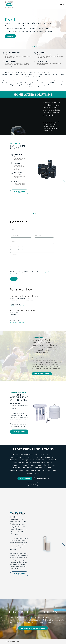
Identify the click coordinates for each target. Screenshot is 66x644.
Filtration (33, 484)
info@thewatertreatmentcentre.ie (19, 306)
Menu (62, 5)
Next (62, 182)
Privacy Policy (42, 272)
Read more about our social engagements (33, 628)
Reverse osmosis (41, 478)
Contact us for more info (19, 192)
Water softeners (25, 478)
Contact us (10, 36)
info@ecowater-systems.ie (17, 322)
